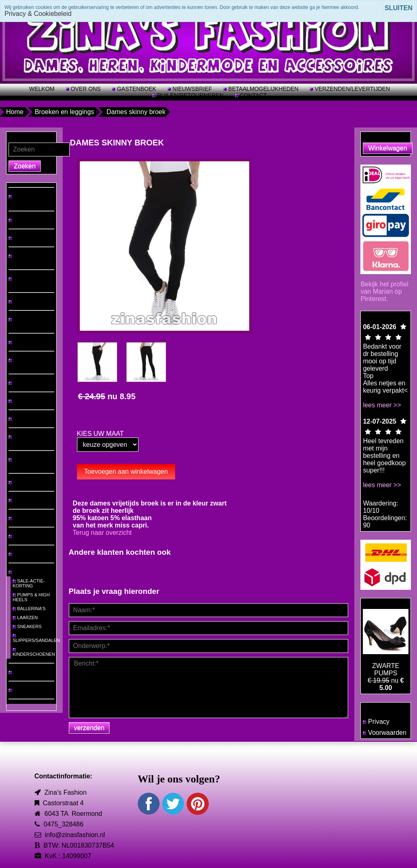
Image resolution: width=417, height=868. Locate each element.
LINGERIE (21, 482)
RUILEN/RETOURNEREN (190, 95)
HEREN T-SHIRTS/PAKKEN (26, 258)
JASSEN (20, 419)
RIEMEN (20, 554)
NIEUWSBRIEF (192, 89)
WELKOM (42, 89)
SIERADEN (22, 518)
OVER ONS (85, 89)
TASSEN (20, 536)
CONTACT (253, 95)
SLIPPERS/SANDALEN (34, 638)
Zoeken (25, 166)
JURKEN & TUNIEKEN (22, 281)
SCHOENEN (23, 572)
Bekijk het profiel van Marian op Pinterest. (384, 291)
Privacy (376, 722)
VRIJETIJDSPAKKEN (30, 363)
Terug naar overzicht (102, 533)
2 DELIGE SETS (27, 383)
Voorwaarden (385, 733)
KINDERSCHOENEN (34, 652)
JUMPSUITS (23, 401)
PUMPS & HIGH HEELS (31, 597)
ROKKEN (20, 342)
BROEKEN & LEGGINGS (24, 322)
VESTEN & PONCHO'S (22, 439)
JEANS (18, 301)
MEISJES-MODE (28, 672)
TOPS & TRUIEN (28, 238)
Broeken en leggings (64, 112)
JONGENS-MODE (29, 690)
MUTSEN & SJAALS (22, 462)
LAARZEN (25, 617)
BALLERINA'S (29, 609)
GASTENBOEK (136, 89)
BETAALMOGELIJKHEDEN (263, 89)
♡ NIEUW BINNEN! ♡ (31, 199)
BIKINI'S (19, 500)
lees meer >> (382, 405)
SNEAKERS (27, 626)
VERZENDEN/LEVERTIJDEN (352, 89)
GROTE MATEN (27, 220)
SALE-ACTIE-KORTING (29, 583)
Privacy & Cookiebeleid (38, 14)
